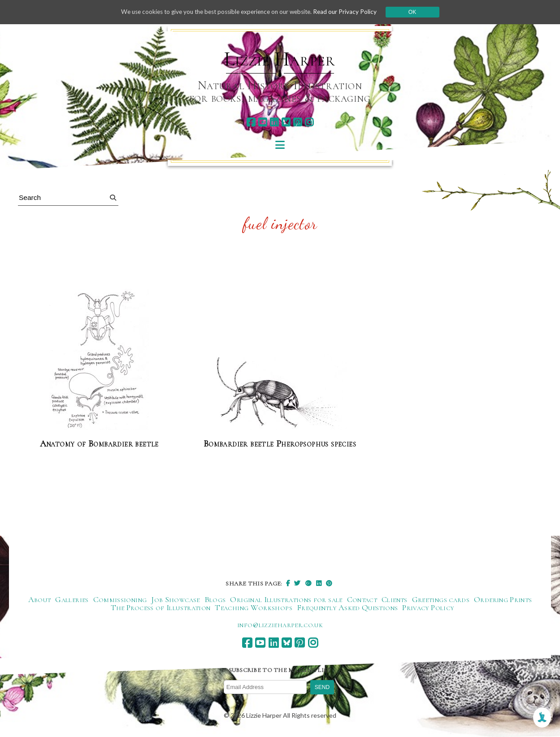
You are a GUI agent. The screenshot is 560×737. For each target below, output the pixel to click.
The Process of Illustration (161, 608)
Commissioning (120, 600)
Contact (362, 600)
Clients (395, 600)
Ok (419, 12)
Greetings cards (441, 600)
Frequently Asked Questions (347, 608)
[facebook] (251, 122)
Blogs (215, 600)
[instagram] (309, 122)
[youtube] (263, 122)
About (40, 600)
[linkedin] (274, 122)
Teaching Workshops (253, 608)
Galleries (72, 600)
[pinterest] (297, 122)
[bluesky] (286, 122)
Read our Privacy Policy (352, 12)
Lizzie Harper (280, 59)
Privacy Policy (428, 608)
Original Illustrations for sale (286, 600)
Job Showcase (175, 600)
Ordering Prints (503, 600)
